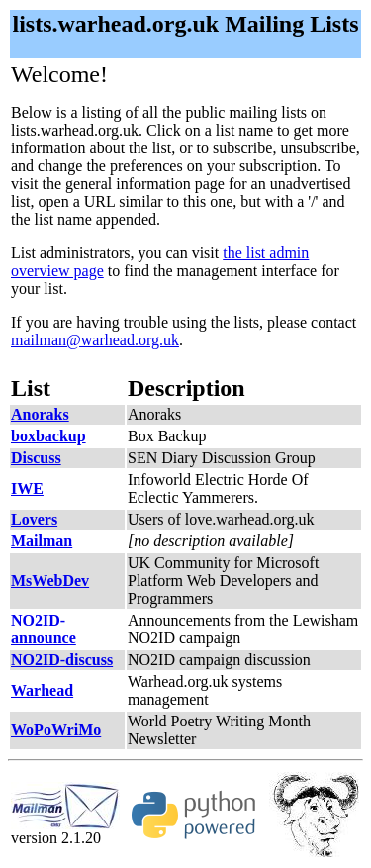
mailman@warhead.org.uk (95, 340)
